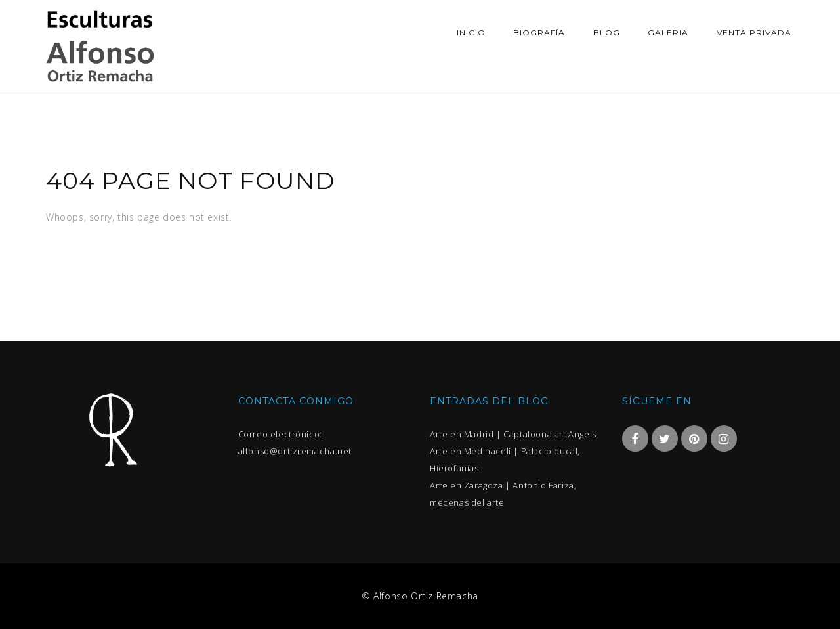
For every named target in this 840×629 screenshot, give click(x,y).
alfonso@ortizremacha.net (295, 451)
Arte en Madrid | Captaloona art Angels (513, 434)
